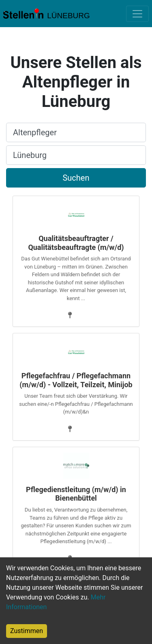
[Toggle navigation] (137, 14)
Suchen (76, 178)
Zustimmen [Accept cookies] (27, 631)
